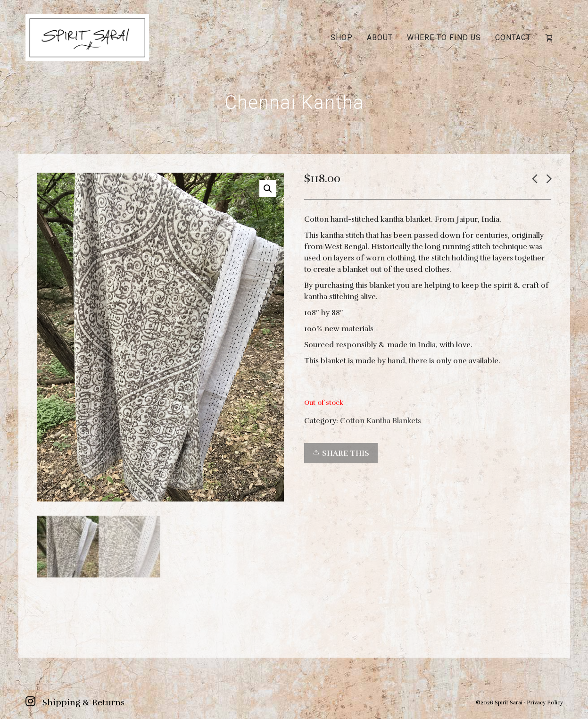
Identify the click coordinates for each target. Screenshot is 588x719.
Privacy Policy (545, 702)
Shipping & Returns (83, 702)
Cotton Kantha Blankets (381, 421)
